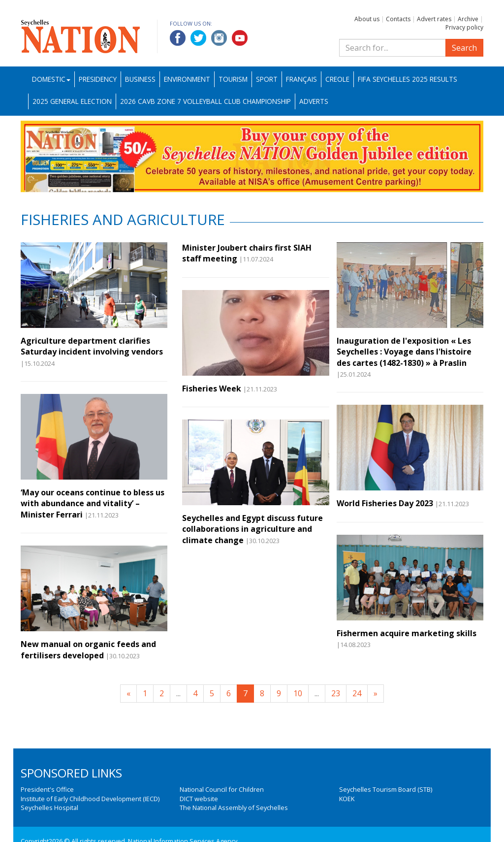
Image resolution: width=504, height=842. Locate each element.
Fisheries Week (212, 389)
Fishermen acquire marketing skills (407, 633)
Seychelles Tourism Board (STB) (386, 789)
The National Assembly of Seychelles (234, 808)
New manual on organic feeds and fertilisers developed (88, 649)
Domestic (51, 79)
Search (464, 48)
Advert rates (434, 19)
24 (357, 693)
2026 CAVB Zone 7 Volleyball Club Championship (205, 101)
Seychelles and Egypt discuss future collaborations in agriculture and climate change (252, 529)
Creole (337, 79)
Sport (267, 79)
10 (298, 693)
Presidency (98, 79)
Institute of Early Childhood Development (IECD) (90, 799)
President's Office (47, 789)
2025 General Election (72, 101)
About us (367, 19)
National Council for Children (222, 789)
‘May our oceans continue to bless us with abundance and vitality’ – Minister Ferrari (93, 503)
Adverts (314, 101)
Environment (187, 79)
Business (140, 79)
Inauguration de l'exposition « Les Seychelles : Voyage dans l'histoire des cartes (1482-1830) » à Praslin (404, 352)
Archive (468, 19)
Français (301, 79)
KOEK (347, 799)
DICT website (199, 799)
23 (336, 693)
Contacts (398, 19)
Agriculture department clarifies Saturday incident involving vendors (92, 346)
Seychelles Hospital (49, 808)
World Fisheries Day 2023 (385, 503)
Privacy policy (464, 27)
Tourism (233, 79)
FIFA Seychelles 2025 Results (408, 79)
